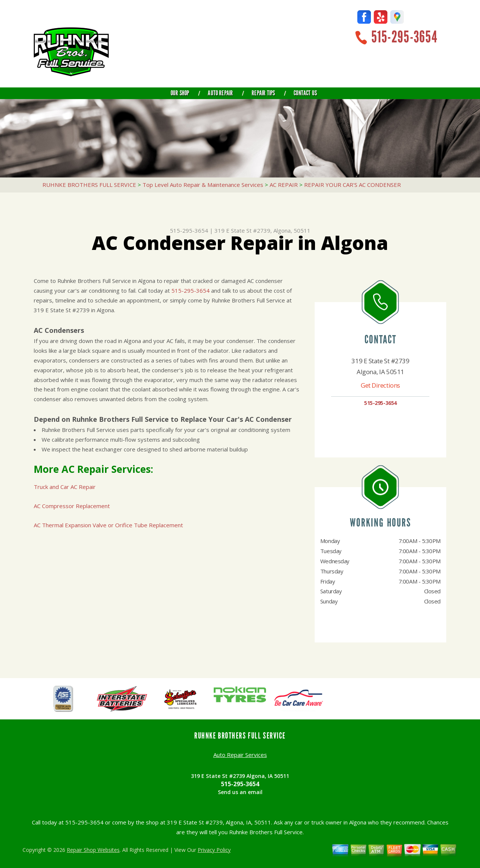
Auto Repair (220, 93)
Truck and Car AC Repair (65, 487)
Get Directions (380, 385)
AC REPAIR (284, 185)
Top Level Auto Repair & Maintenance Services (203, 185)
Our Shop (180, 93)
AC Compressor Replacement (72, 506)
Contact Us (305, 93)
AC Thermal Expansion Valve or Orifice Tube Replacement (108, 525)
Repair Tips (263, 93)
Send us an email (240, 792)
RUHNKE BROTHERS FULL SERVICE (89, 185)
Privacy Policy (214, 850)
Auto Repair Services (240, 755)
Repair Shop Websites (93, 850)
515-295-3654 (404, 37)
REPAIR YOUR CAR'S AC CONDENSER (352, 185)
